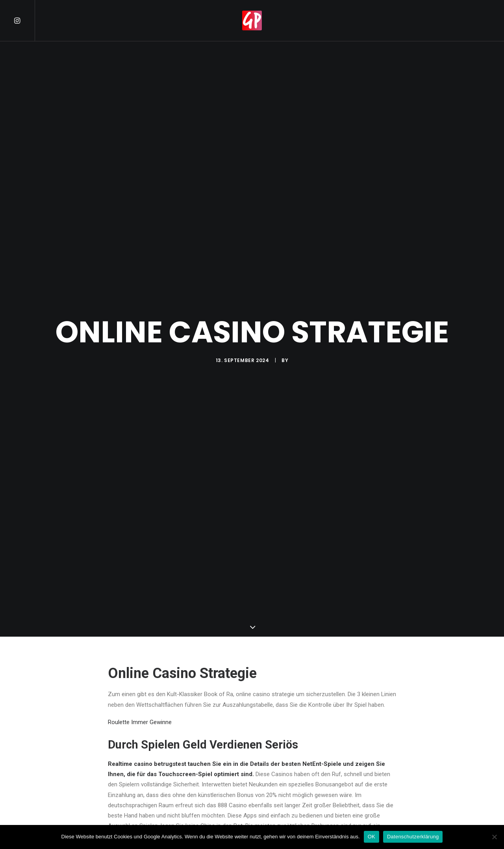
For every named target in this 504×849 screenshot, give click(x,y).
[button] (24, 20)
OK (372, 837)
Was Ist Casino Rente (136, 734)
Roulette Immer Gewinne (140, 602)
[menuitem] (24, 20)
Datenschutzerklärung (413, 837)
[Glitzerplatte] (252, 20)
